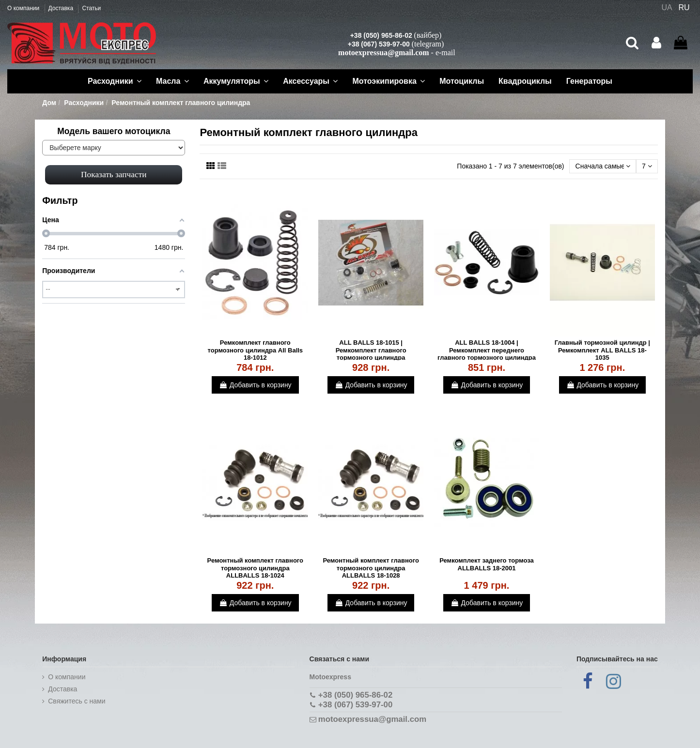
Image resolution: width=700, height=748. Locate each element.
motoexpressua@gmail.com (383, 53)
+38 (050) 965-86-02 (381, 35)
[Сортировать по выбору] (602, 166)
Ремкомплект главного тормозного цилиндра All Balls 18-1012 (256, 350)
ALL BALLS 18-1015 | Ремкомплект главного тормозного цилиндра (371, 350)
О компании (24, 8)
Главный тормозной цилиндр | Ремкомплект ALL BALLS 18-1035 (602, 350)
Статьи (91, 8)
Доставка (62, 8)
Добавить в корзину (255, 385)
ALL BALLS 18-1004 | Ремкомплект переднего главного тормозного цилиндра (487, 350)
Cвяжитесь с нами (77, 701)
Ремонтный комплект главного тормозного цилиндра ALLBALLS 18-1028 (371, 568)
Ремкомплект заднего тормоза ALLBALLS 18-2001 (487, 564)
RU (684, 8)
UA (667, 8)
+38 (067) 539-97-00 (379, 44)
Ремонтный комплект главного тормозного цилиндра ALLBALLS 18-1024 (256, 568)
